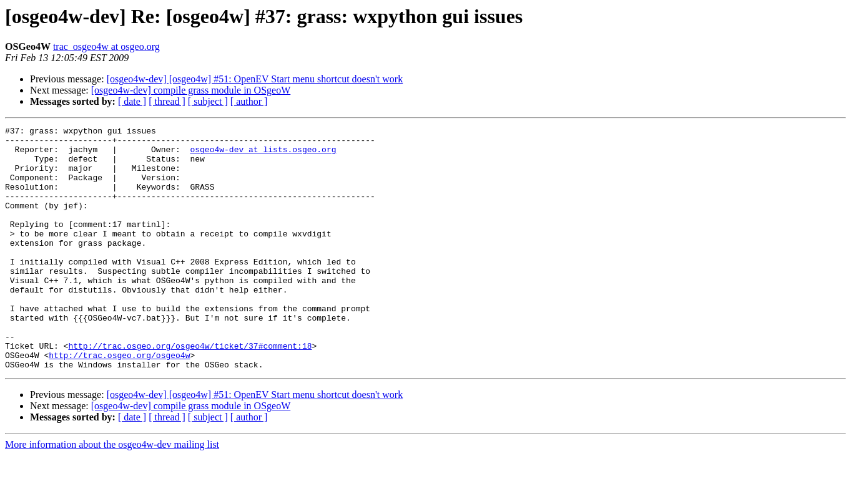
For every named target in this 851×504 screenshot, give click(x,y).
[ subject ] (208, 101)
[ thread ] (167, 101)
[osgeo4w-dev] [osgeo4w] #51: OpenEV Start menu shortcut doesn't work (255, 79)
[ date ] (132, 101)
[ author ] (249, 101)
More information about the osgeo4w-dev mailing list (112, 493)
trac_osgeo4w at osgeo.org (106, 46)
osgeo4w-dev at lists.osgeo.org (263, 155)
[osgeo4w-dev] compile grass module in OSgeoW (191, 90)
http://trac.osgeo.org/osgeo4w (119, 402)
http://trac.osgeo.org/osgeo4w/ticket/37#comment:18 (190, 390)
